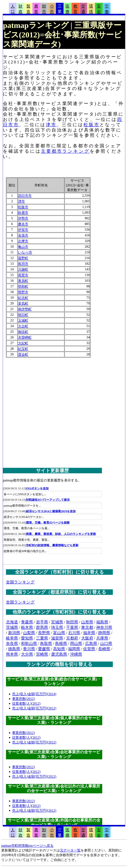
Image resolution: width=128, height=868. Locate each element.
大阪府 (87, 638)
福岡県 (74, 649)
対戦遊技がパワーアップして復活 (48, 500)
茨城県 (12, 627)
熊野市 (23, 292)
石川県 (74, 633)
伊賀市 (23, 230)
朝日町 (23, 315)
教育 (75, 9)
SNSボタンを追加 (37, 488)
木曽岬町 (25, 337)
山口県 (106, 644)
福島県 (102, 622)
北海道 (12, 622)
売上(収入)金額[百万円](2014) (34, 694)
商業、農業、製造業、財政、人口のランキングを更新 (61, 534)
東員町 (23, 281)
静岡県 (104, 633)
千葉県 (72, 627)
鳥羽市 (23, 264)
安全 (99, 9)
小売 (52, 9)
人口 (13, 9)
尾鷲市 (23, 275)
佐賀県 (89, 649)
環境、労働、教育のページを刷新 (48, 523)
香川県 (29, 649)
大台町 (23, 326)
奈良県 (12, 644)
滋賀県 (57, 638)
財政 (21, 9)
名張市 (23, 235)
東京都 (87, 627)
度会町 (23, 354)
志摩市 (23, 241)
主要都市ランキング (65, 151)
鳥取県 (46, 644)
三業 (60, 9)
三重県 (42, 638)
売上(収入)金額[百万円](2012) (34, 708)
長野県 (44, 633)
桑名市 (23, 224)
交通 (83, 9)
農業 (36, 9)
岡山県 (76, 644)
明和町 (23, 286)
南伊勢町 (25, 309)
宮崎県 (42, 654)
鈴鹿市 (23, 213)
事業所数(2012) (23, 699)
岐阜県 (12, 638)
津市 (51, 125)
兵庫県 (102, 638)
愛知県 (27, 638)
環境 (91, 9)
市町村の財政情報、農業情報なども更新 (52, 545)
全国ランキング (20, 582)
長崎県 (104, 649)
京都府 (72, 638)
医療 (68, 9)
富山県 (59, 633)
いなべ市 (25, 252)
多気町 (23, 303)
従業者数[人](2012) (26, 703)
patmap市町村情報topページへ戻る (27, 846)
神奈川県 (104, 627)
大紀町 (23, 343)
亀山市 (23, 247)
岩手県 (42, 622)
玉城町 (23, 320)
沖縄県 (76, 654)
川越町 (23, 269)
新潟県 (14, 633)
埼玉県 (57, 627)
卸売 (44, 9)
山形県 (87, 622)
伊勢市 (23, 218)
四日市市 (25, 196)
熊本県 (12, 654)
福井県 (89, 633)
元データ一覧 (70, 850)
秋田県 (72, 622)
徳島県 (14, 649)
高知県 (59, 649)
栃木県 (27, 627)
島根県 (61, 644)
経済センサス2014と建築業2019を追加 (51, 511)
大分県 (27, 654)
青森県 (27, 622)
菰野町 (23, 258)
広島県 (91, 644)
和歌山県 (29, 644)
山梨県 (29, 633)
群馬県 (42, 627)
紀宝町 (23, 349)
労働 (107, 9)
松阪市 (91, 125)
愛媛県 (44, 649)
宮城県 (57, 622)
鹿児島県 (59, 654)
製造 (28, 9)
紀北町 (23, 298)
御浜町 (23, 332)
